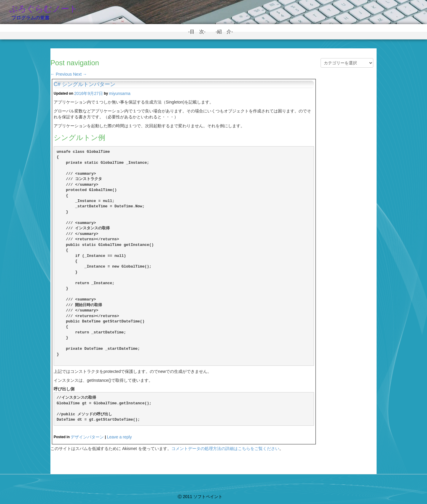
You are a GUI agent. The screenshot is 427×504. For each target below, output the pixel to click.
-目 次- (199, 32)
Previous (61, 74)
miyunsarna (120, 93)
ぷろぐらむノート (43, 9)
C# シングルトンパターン (85, 84)
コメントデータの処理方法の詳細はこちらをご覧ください (225, 449)
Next (80, 74)
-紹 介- (227, 32)
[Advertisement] (347, 176)
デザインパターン (87, 437)
